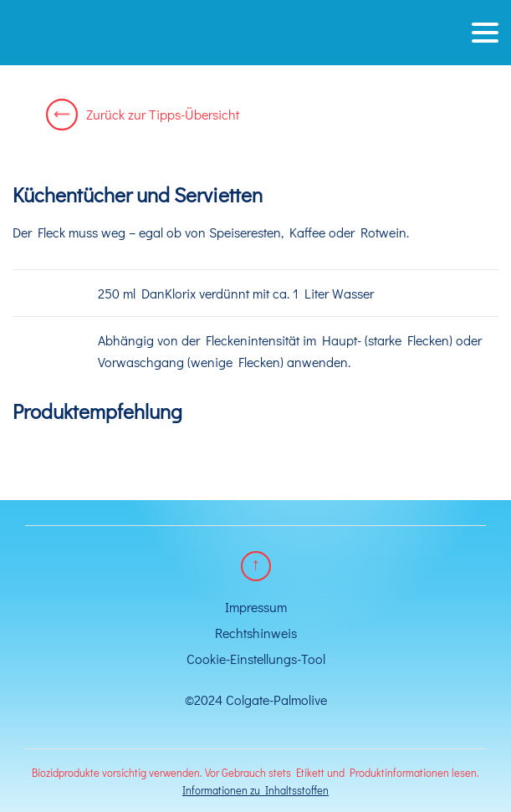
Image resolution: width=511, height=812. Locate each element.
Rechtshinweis (256, 633)
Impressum (256, 607)
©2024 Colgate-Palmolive (256, 700)
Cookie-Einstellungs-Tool (256, 659)
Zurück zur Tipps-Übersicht (143, 115)
